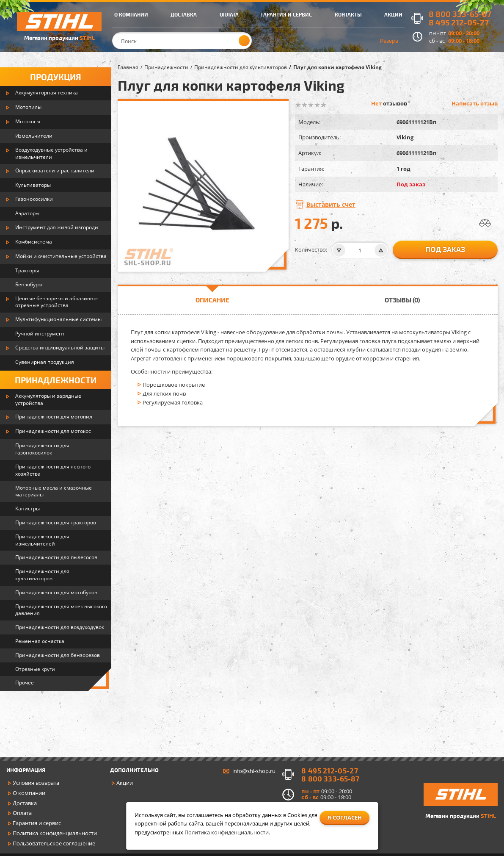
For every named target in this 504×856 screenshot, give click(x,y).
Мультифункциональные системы (58, 319)
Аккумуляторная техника (47, 93)
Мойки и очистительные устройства (61, 256)
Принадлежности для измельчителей (42, 540)
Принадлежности (56, 380)
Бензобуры (29, 284)
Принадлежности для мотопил (54, 417)
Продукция (56, 77)
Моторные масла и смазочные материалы (54, 491)
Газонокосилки (34, 199)
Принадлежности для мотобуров (56, 592)
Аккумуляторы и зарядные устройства (48, 399)
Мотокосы (28, 121)
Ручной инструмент (40, 334)
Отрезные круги (35, 669)
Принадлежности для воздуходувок (60, 627)
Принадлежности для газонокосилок (42, 449)
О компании (29, 793)
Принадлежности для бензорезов (58, 655)
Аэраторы (27, 213)
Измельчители (34, 136)
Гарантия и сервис (37, 823)
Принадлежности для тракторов (56, 522)
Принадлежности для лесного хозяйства (53, 470)
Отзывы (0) (402, 300)
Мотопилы (28, 107)
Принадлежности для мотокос (53, 431)
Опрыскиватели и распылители (55, 170)
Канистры (28, 508)
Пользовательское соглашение (54, 843)
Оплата (22, 813)
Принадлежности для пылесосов (56, 557)
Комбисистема (34, 242)
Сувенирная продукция (45, 362)
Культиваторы (33, 185)
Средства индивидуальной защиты (60, 348)
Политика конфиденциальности (55, 833)
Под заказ (445, 249)
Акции (125, 783)
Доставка (25, 803)
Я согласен (345, 817)
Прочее (25, 683)
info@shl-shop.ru (254, 771)
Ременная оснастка (40, 641)
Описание (212, 300)
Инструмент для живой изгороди (57, 227)
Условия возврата (36, 783)
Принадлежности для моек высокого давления (61, 610)
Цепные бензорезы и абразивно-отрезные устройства (57, 302)
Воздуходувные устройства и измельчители (51, 153)
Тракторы (27, 270)
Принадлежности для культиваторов (42, 575)
